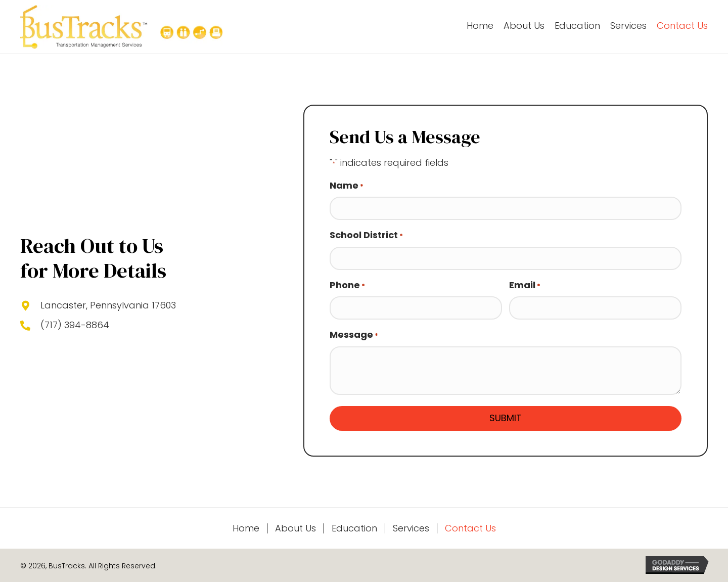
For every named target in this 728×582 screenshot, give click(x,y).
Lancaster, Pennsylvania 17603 (108, 305)
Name (347, 186)
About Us (295, 528)
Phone (347, 285)
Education (354, 528)
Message (354, 335)
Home (246, 528)
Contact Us (470, 528)
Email (525, 285)
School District (366, 235)
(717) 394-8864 (75, 325)
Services (411, 528)
